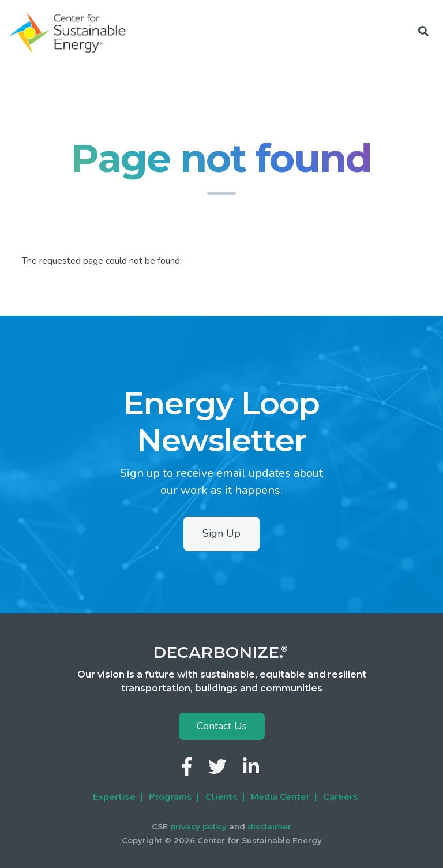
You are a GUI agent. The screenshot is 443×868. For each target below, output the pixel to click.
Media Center (280, 797)
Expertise (114, 797)
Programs (170, 797)
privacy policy (198, 826)
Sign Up (221, 533)
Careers (341, 797)
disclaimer (269, 826)
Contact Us (222, 726)
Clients (221, 797)
